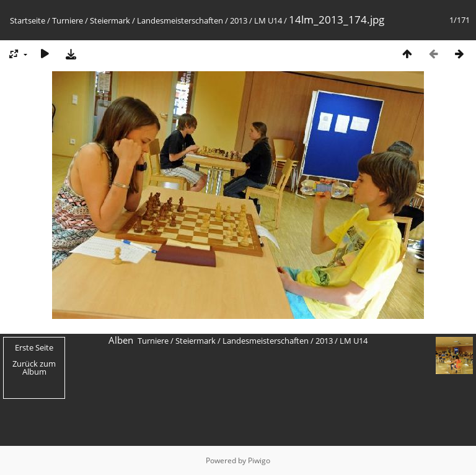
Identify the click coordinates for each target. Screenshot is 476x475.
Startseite (28, 20)
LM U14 (268, 20)
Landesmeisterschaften (180, 20)
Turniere (68, 20)
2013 (239, 20)
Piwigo (259, 460)
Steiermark (110, 20)
